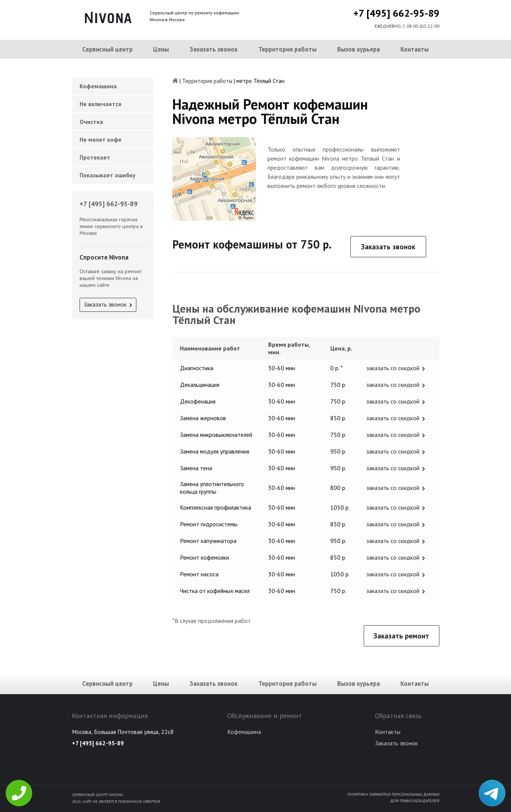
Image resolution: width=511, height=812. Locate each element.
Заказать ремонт (401, 636)
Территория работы (288, 49)
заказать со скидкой (393, 368)
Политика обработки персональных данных (393, 794)
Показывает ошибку (108, 175)
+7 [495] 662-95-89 (396, 13)
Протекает (95, 157)
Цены (161, 49)
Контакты (415, 49)
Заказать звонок (213, 49)
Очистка (91, 122)
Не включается (100, 104)
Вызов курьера (359, 49)
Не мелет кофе (101, 139)
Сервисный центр (107, 49)
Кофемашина (98, 86)
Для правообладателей (415, 801)
